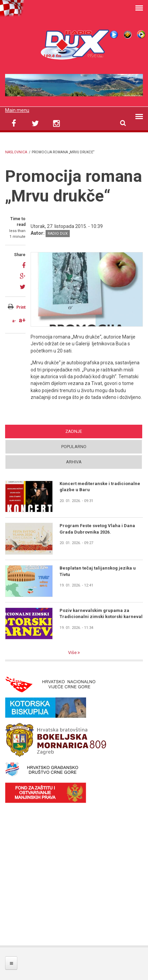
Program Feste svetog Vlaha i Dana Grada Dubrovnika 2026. (97, 529)
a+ (22, 320)
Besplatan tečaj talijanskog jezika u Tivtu (98, 571)
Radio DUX (58, 234)
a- (14, 321)
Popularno (74, 447)
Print (21, 307)
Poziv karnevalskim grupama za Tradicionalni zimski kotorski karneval (101, 613)
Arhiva (74, 462)
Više (73, 652)
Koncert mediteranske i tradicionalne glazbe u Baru (100, 487)
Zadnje (74, 431)
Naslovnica (16, 152)
